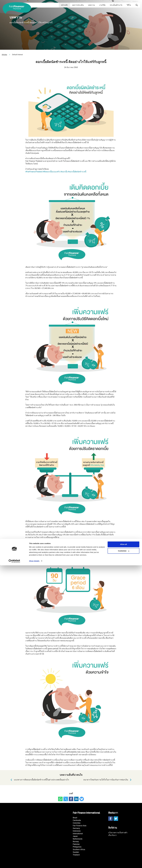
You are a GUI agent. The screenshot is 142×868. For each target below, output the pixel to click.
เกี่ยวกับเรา (117, 1)
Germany (76, 828)
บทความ (91, 5)
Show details (34, 864)
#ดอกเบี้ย (64, 172)
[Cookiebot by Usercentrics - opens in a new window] (14, 864)
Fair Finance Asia (80, 826)
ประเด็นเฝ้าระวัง (116, 5)
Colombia (77, 823)
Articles (4, 55)
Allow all (124, 847)
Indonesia (77, 831)
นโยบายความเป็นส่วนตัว (118, 833)
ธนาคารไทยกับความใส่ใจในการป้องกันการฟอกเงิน (108, 780)
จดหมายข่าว (126, 1)
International (78, 834)
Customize (124, 854)
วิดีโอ (129, 5)
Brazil (75, 818)
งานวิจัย (102, 5)
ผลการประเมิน (78, 5)
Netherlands (78, 839)
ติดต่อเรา (135, 1)
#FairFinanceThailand (34, 172)
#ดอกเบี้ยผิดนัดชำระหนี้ (77, 172)
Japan (75, 836)
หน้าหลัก (64, 5)
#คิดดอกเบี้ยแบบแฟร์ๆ (51, 172)
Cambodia (77, 820)
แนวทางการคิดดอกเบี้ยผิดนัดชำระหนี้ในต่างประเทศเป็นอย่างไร (39, 780)
